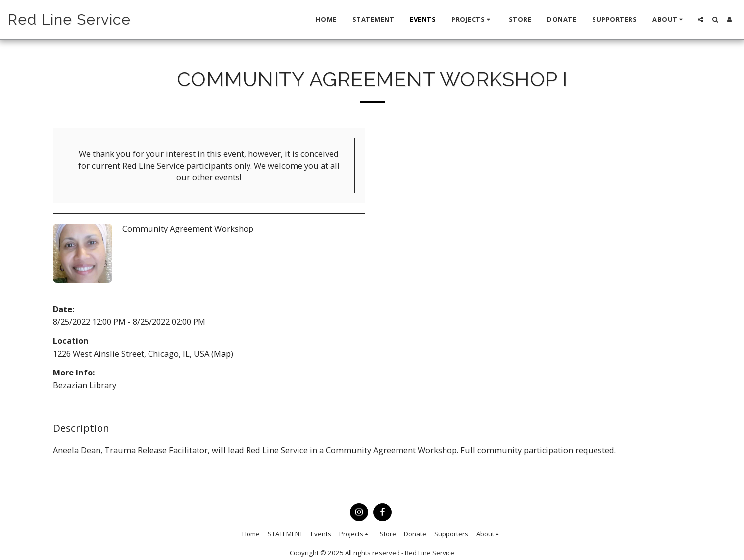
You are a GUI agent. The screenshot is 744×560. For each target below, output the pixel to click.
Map (222, 353)
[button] (472, 20)
